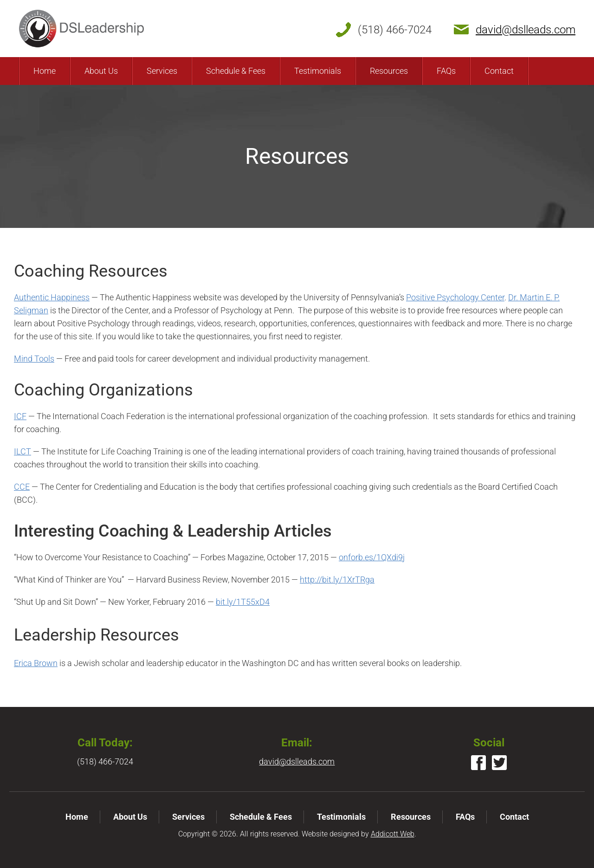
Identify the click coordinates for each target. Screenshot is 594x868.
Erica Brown (36, 663)
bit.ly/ (243, 602)
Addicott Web (393, 834)
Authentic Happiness (52, 297)
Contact (499, 71)
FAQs (446, 71)
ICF (20, 416)
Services (162, 71)
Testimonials (318, 71)
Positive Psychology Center (455, 297)
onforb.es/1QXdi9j (372, 557)
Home (45, 71)
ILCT (23, 451)
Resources (389, 71)
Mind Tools (34, 359)
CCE (22, 487)
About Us (101, 71)
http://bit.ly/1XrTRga (337, 580)
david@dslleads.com (526, 30)
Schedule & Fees (236, 71)
